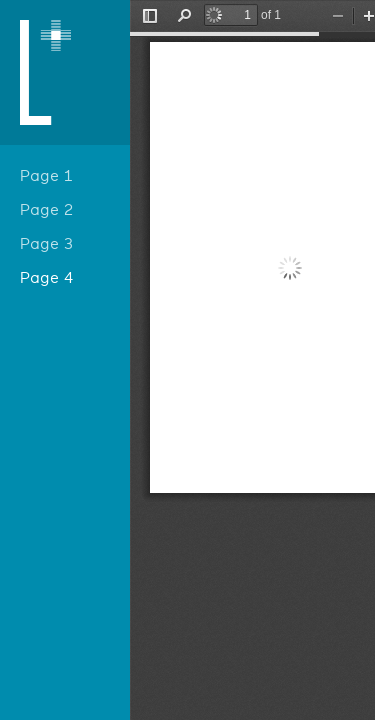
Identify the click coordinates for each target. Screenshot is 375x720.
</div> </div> (252, 360)
